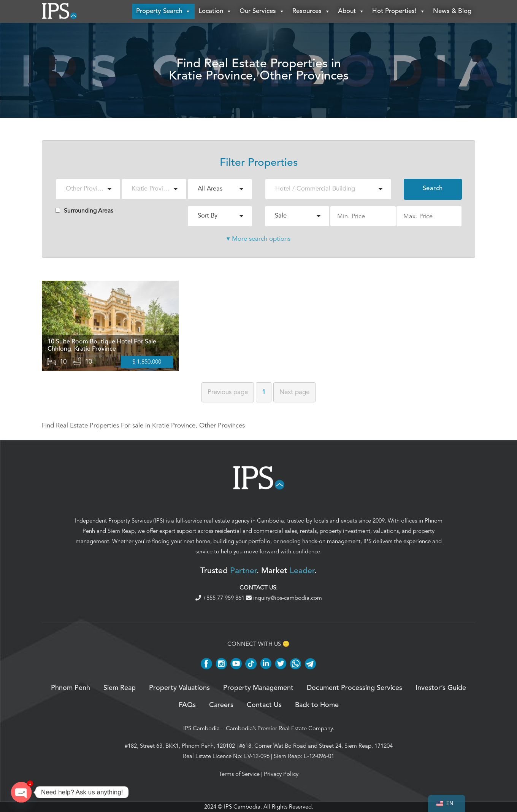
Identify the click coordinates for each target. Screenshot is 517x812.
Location (215, 11)
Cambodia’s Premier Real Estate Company (279, 728)
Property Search (163, 11)
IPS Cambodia (201, 728)
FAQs (187, 705)
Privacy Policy (281, 774)
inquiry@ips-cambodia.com (284, 598)
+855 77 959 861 (221, 598)
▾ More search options (258, 239)
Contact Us (264, 705)
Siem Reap (121, 531)
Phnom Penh (71, 688)
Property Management (258, 688)
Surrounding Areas (84, 211)
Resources (311, 11)
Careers (221, 705)
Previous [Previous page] (228, 392)
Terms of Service (239, 774)
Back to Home (317, 705)
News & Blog (452, 11)
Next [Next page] (294, 392)
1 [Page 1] (264, 392)
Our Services (262, 11)
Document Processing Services (354, 688)
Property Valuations (179, 688)
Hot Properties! (399, 11)
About (351, 11)
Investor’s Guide (441, 688)
